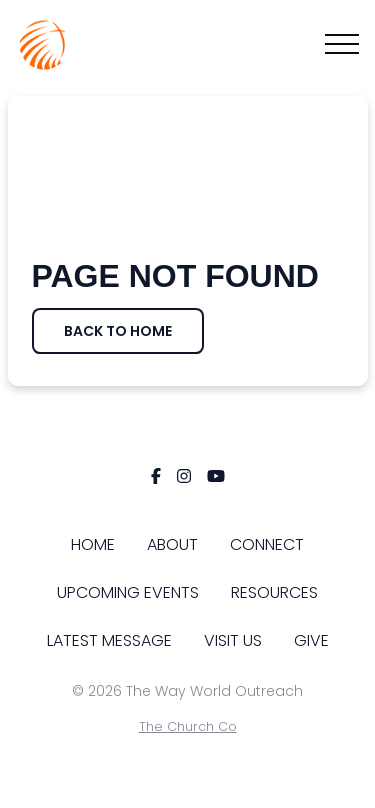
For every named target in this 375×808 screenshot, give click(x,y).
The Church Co (188, 726)
